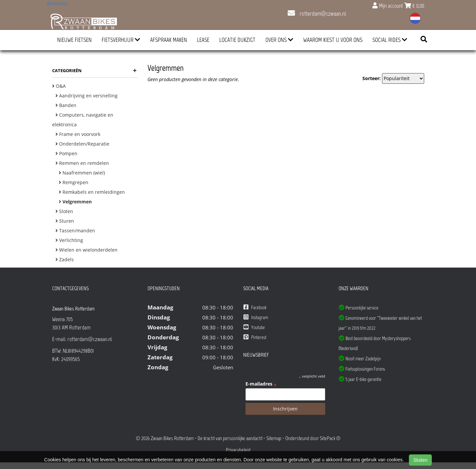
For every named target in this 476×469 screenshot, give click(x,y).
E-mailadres (261, 384)
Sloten (64, 211)
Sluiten (420, 460)
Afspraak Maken (169, 40)
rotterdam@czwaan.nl (317, 14)
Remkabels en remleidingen (92, 192)
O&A (59, 86)
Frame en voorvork (78, 134)
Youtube (254, 327)
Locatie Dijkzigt (237, 40)
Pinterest (255, 337)
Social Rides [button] (390, 40)
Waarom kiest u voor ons (333, 40)
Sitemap (274, 438)
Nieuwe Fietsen (74, 40)
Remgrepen (74, 182)
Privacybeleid (238, 450)
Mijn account (388, 6)
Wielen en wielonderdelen (87, 250)
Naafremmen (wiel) (82, 173)
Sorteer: (372, 78)
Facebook (255, 307)
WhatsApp (58, 3)
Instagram (256, 317)
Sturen (65, 221)
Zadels (65, 259)
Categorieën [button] (95, 70)
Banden (66, 105)
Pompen (66, 153)
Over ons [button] (279, 40)
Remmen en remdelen (82, 163)
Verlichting (69, 240)
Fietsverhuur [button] (121, 40)
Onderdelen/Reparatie (82, 144)
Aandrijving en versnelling (87, 96)
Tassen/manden (75, 231)
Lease (203, 40)
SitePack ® (330, 438)
